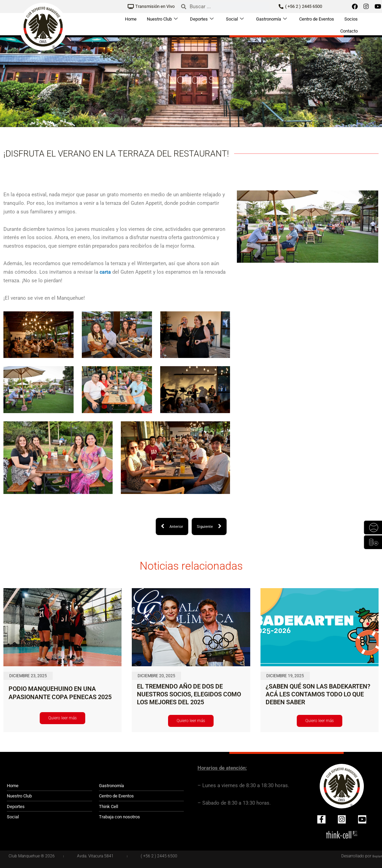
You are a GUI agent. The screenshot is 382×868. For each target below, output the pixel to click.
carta (106, 272)
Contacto (349, 29)
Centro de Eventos (317, 18)
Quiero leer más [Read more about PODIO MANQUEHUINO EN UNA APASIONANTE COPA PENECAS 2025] (62, 718)
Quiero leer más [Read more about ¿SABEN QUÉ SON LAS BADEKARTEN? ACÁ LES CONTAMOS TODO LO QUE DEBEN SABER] (320, 721)
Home (131, 18)
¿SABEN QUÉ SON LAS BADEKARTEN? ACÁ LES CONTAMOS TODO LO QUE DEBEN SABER (318, 694)
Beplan (376, 856)
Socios (351, 18)
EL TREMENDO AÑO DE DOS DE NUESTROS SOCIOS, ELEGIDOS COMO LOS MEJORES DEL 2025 (189, 694)
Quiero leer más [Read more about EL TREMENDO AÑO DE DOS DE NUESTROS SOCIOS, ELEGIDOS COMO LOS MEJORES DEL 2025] (191, 721)
